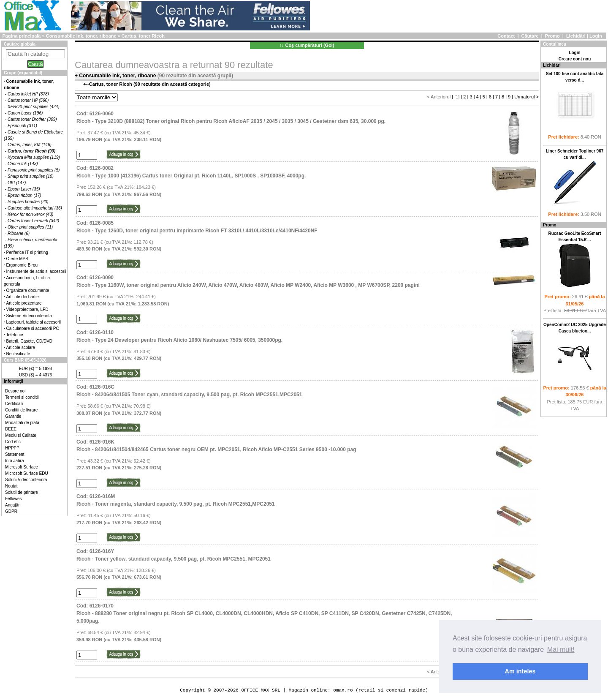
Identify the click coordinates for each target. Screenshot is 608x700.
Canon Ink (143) (23, 164)
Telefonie (15, 335)
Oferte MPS (17, 259)
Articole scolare (21, 347)
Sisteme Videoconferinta (29, 316)
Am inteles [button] (520, 671)
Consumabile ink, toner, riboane (81, 36)
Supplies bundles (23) (28, 202)
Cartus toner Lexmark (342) (33, 221)
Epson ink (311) (22, 126)
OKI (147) (17, 183)
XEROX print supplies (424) (34, 107)
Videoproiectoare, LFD (27, 309)
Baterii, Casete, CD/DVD (29, 341)
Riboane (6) (19, 233)
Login (596, 36)
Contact (506, 36)
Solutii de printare (22, 492)
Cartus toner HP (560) (28, 100)
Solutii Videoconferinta (26, 480)
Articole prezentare (24, 303)
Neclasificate (18, 354)
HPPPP (12, 448)
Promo (552, 36)
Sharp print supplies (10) (31, 176)
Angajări (13, 505)
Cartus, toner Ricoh (143, 36)
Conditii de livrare (21, 410)
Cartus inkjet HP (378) (28, 94)
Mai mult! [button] (561, 650)
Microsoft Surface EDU (27, 473)
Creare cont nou (575, 59)
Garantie (13, 416)
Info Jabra (14, 461)
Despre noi (15, 391)
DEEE (11, 429)
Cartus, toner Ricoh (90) (31, 151)
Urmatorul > (527, 97)
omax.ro (343, 690)
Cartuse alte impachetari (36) (35, 208)
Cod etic (13, 442)
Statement (15, 454)
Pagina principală (21, 36)
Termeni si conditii (22, 397)
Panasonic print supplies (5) (34, 170)
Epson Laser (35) (24, 189)
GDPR (11, 511)
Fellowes (13, 499)
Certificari (14, 404)
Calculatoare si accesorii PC (33, 328)
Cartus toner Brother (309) (32, 119)
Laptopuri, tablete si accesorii (34, 322)
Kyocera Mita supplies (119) (34, 157)
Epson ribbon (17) (24, 195)
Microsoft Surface (22, 467)
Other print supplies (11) (30, 227)
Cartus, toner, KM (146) (30, 145)
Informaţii (14, 381)
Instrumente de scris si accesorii (36, 271)
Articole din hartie (23, 297)
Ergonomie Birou (22, 265)
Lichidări (576, 36)
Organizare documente (28, 290)
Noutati (12, 486)
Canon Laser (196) (25, 113)
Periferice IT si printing (27, 252)
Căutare (530, 36)
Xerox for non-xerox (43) (30, 214)
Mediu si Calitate (21, 435)
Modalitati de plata (22, 423)
